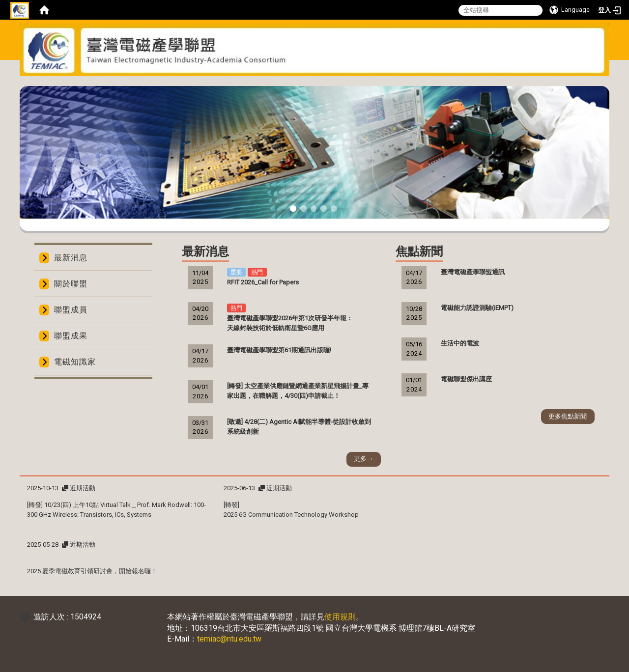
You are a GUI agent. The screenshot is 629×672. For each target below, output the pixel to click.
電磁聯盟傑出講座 (466, 379)
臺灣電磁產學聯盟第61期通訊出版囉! (279, 350)
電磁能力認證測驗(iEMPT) (477, 308)
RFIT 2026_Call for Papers (263, 282)
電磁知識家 (75, 362)
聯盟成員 (71, 310)
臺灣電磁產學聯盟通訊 (473, 272)
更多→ (363, 459)
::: (311, 82)
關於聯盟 (71, 284)
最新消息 (71, 258)
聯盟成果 (71, 336)
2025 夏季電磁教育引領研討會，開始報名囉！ (92, 571)
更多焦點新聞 (568, 416)
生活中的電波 (460, 343)
